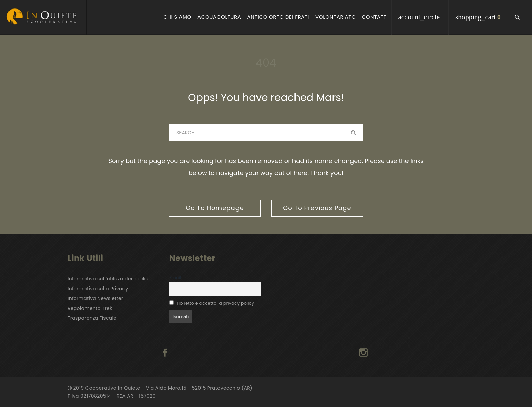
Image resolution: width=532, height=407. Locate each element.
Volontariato (335, 17)
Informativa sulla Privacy (98, 289)
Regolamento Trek (90, 308)
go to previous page (317, 208)
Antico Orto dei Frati (278, 17)
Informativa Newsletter (95, 298)
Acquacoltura (219, 17)
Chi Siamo (177, 17)
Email (175, 277)
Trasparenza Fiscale (92, 318)
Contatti (375, 17)
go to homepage (215, 208)
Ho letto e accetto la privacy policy (216, 303)
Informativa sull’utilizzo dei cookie (109, 279)
